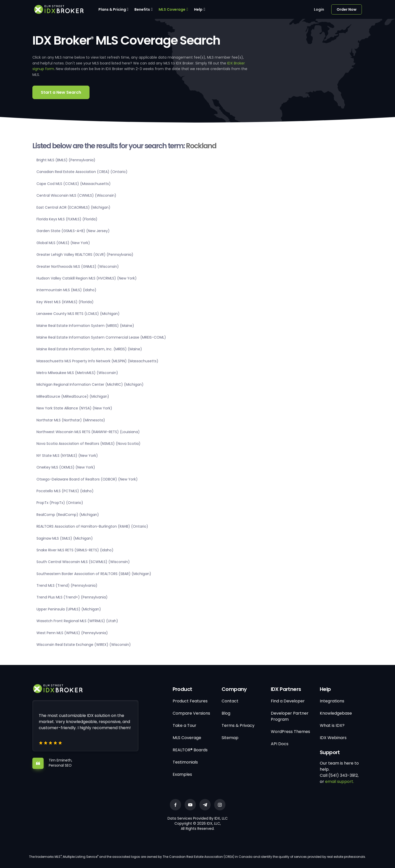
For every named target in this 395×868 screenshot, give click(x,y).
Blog (226, 713)
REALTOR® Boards (190, 750)
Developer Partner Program (290, 716)
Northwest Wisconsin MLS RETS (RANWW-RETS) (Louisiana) (88, 432)
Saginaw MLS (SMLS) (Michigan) (65, 538)
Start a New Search (61, 92)
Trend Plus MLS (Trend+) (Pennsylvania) (72, 597)
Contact (230, 701)
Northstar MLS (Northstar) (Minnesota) (71, 420)
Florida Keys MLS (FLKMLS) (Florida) (67, 219)
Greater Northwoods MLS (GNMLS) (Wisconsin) (78, 266)
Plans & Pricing (112, 9)
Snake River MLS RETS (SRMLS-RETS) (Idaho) (75, 550)
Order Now (347, 9)
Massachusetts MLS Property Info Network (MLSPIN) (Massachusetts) (97, 361)
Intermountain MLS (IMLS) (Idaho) (66, 290)
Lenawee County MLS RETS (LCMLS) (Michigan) (78, 314)
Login (319, 9)
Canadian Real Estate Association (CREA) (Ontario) (82, 172)
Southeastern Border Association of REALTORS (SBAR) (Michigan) (94, 574)
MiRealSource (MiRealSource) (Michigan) (73, 396)
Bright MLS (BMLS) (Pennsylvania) (66, 160)
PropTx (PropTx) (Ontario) (60, 503)
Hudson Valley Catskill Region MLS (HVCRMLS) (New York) (87, 278)
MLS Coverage (172, 9)
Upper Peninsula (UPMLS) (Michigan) (69, 609)
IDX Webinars (333, 738)
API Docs (280, 744)
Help (198, 9)
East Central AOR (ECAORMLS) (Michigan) (73, 207)
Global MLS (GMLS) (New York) (63, 243)
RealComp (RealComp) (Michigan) (68, 515)
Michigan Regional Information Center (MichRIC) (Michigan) (90, 384)
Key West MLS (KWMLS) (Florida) (65, 302)
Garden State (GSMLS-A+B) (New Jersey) (73, 231)
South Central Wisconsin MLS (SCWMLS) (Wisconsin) (83, 562)
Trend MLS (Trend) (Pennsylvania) (67, 585)
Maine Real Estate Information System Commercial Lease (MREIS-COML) (101, 337)
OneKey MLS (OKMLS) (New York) (66, 467)
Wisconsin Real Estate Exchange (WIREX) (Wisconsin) (84, 645)
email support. (340, 782)
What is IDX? (332, 725)
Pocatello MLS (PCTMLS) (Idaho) (65, 491)
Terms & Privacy (238, 725)
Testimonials (185, 762)
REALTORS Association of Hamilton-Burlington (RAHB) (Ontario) (92, 526)
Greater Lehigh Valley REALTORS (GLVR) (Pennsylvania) (85, 255)
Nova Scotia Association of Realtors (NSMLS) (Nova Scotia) (88, 444)
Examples (182, 774)
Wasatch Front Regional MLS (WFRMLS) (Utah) (77, 621)
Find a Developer (288, 701)
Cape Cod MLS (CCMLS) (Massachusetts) (74, 184)
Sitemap (230, 738)
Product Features (190, 701)
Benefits (142, 9)
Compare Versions (191, 713)
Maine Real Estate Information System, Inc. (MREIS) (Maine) (89, 349)
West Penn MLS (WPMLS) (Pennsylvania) (72, 633)
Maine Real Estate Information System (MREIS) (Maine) (85, 326)
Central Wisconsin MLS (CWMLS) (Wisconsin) (76, 195)
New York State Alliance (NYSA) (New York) (74, 408)
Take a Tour (184, 725)
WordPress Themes (290, 732)
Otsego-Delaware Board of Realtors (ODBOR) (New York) (87, 479)
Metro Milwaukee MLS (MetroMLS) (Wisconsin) (77, 373)
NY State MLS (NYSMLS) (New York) (67, 456)
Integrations (332, 701)
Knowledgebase (336, 713)
